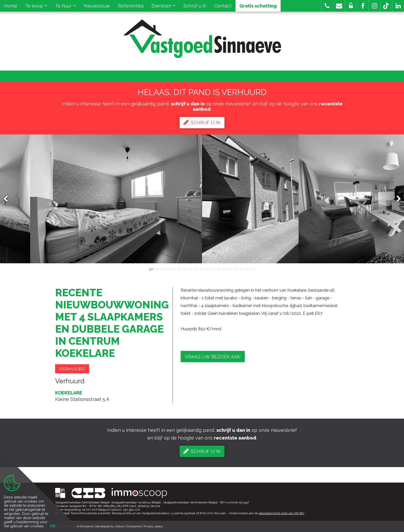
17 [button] (242, 269)
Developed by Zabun (110, 526)
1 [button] (151, 269)
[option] (202, 199)
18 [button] (247, 269)
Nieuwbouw (97, 6)
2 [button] (157, 269)
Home (11, 6)
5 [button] (174, 269)
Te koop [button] (36, 6)
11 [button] (208, 269)
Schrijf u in (195, 6)
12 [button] (213, 269)
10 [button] (202, 269)
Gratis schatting (258, 6)
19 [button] (253, 269)
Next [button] (396, 199)
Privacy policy (154, 526)
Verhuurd (72, 369)
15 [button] (230, 269)
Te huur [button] (66, 6)
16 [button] (236, 269)
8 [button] (191, 269)
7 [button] (185, 269)
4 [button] (168, 269)
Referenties (131, 6)
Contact (223, 6)
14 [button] (225, 269)
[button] (363, 6)
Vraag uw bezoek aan (213, 357)
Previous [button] (8, 199)
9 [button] (196, 269)
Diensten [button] (164, 6)
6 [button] (179, 269)
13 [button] (219, 269)
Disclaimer (134, 526)
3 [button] (162, 269)
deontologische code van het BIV (282, 513)
